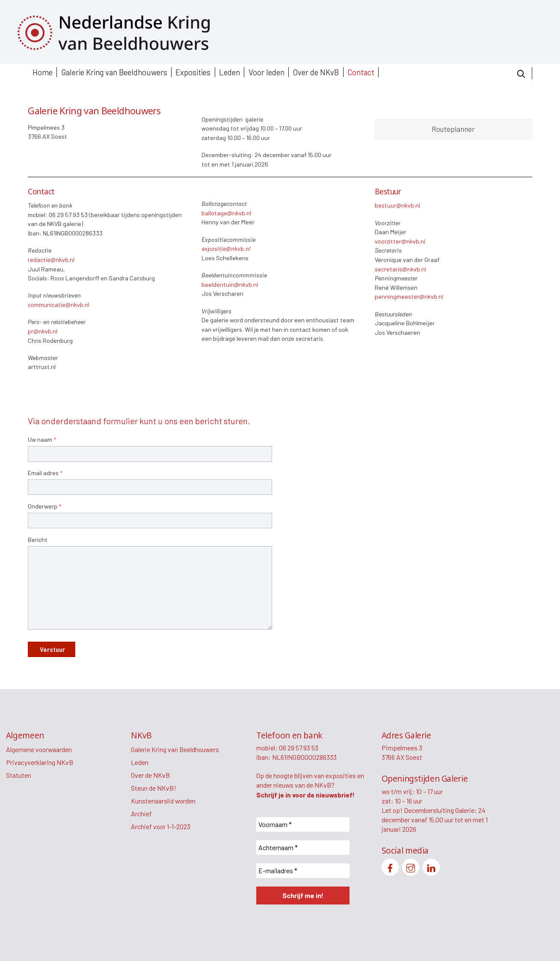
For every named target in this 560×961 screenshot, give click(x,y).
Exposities (193, 72)
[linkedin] (431, 866)
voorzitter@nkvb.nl (400, 241)
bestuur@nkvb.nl (397, 205)
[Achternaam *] (303, 848)
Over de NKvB (316, 72)
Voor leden (267, 72)
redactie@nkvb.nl (51, 260)
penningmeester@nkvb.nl (409, 296)
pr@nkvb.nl (43, 331)
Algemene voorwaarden (39, 749)
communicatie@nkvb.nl (59, 305)
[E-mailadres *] (303, 871)
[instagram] (411, 866)
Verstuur (52, 650)
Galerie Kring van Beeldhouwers (114, 72)
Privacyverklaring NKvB (40, 762)
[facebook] (390, 866)
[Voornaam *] (303, 824)
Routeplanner (453, 129)
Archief (141, 814)
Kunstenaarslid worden (163, 801)
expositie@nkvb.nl (226, 248)
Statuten (19, 775)
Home (43, 72)
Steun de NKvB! (154, 788)
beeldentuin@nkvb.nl (230, 284)
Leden (230, 72)
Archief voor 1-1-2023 (161, 826)
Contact (361, 72)
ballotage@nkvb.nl (226, 213)
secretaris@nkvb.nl (400, 269)
